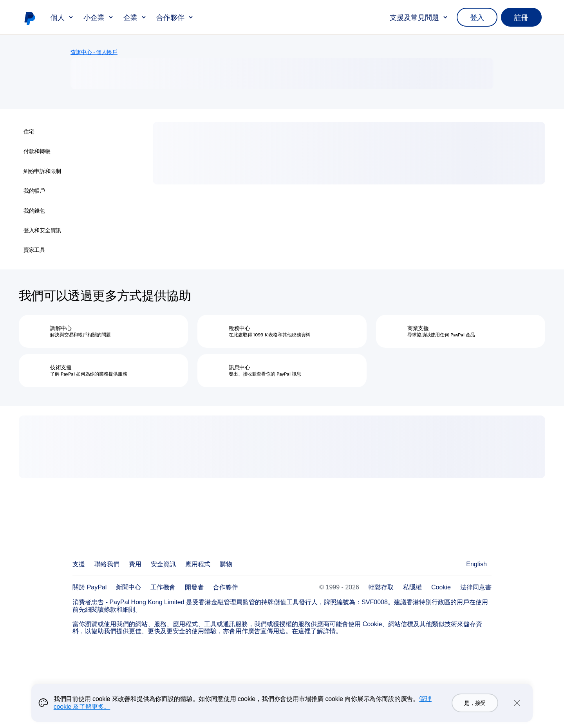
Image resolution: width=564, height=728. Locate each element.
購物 (226, 564)
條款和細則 (119, 610)
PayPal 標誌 (29, 18)
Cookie (441, 587)
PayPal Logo (110, 536)
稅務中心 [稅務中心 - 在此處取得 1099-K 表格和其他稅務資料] (240, 328)
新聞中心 (128, 587)
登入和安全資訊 (42, 230)
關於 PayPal (89, 587)
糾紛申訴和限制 (42, 171)
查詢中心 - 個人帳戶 (94, 52)
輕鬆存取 (381, 587)
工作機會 (163, 587)
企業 (135, 17)
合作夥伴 (175, 17)
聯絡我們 (107, 564)
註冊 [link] (521, 17)
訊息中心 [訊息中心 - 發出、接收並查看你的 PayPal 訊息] (240, 367)
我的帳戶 (34, 191)
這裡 (304, 631)
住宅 (29, 132)
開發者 (194, 587)
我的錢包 (34, 211)
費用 (135, 564)
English (476, 564)
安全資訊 (163, 564)
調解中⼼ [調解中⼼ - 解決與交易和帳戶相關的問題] (61, 328)
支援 (79, 564)
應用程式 (198, 564)
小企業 (99, 17)
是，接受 (475, 703)
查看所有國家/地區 (455, 564)
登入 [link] (477, 17)
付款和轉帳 (37, 151)
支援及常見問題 (419, 17)
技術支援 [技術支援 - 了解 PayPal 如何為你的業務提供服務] (61, 367)
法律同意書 (476, 587)
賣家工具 (34, 250)
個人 (62, 17)
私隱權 (412, 587)
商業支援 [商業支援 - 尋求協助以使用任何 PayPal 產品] (418, 328)
